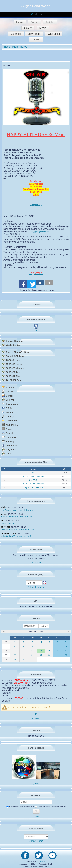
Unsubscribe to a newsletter (50, 807)
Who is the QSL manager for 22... (18, 536)
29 (15, 659)
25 (41, 655)
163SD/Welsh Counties (33, 476)
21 (66, 651)
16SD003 (18, 698)
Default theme (36, 841)
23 (24, 655)
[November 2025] (4, 632)
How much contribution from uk (17, 517)
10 (32, 646)
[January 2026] (68, 632)
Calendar (16, 34)
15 (15, 651)
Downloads (34, 34)
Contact (36, 40)
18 (41, 651)
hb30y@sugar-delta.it (39, 231)
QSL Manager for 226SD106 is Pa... (19, 530)
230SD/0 (33, 473)
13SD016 (6, 527)
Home (20, 22)
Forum (34, 22)
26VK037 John (8, 534)
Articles (50, 22)
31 (32, 659)
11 (41, 646)
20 (58, 651)
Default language (36, 587)
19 (49, 651)
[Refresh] (36, 714)
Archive (36, 817)
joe (2, 521)
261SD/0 (33, 480)
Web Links (54, 34)
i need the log (8, 523)
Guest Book (36, 563)
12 (49, 646)
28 (66, 655)
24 (32, 655)
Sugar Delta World (36, 6)
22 (15, 655)
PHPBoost (41, 861)
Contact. (36, 205)
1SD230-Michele (22, 680)
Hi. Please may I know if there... (17, 510)
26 (49, 655)
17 (32, 651)
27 (58, 655)
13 (58, 646)
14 (66, 646)
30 (24, 659)
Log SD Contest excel (33, 488)
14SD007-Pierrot (22, 683)
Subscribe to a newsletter (20, 807)
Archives (36, 719)
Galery (28, 28)
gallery (36, 784)
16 (24, 651)
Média (43, 28)
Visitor (4, 507)
